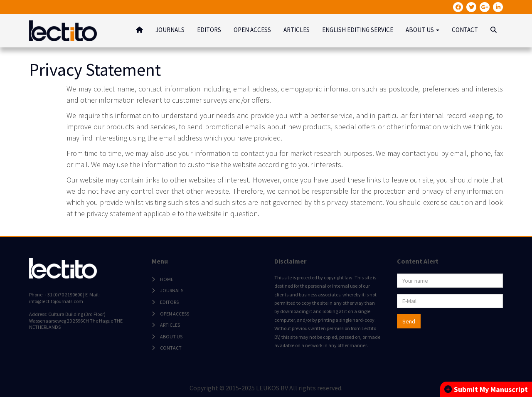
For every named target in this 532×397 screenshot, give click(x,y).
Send (409, 321)
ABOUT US (171, 337)
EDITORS (209, 30)
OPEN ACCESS (252, 30)
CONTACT (465, 30)
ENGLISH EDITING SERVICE (358, 30)
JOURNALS (170, 30)
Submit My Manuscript (486, 389)
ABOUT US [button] (422, 30)
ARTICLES (297, 30)
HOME (167, 279)
